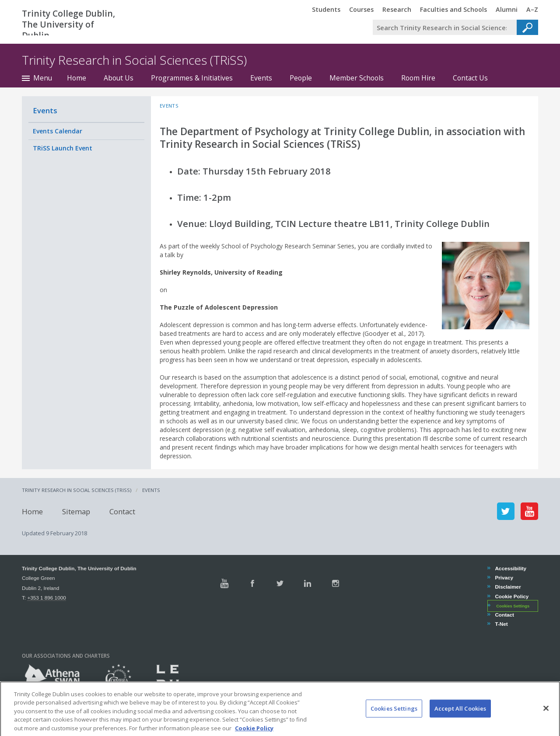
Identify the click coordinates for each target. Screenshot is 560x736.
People (301, 78)
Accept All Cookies (460, 719)
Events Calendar (58, 131)
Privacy (504, 577)
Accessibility (510, 568)
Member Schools (357, 78)
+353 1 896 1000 (46, 598)
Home (77, 78)
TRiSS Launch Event (63, 148)
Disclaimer (507, 587)
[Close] (546, 719)
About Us (119, 78)
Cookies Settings (513, 606)
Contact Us (470, 78)
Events (261, 78)
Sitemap (76, 511)
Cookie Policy (511, 596)
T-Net (501, 624)
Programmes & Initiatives (192, 78)
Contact (122, 511)
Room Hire (418, 78)
